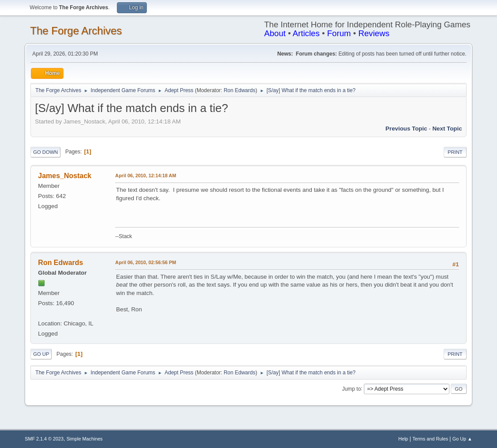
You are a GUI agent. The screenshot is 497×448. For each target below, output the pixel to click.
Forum (339, 33)
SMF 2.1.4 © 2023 (44, 439)
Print (455, 152)
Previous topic (406, 129)
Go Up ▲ (462, 439)
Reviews (374, 33)
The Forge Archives (76, 31)
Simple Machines (85, 439)
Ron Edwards (239, 90)
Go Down (45, 152)
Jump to (352, 388)
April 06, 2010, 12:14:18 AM (146, 175)
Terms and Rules (430, 439)
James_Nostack (65, 176)
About (275, 33)
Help (403, 439)
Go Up (41, 354)
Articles (306, 33)
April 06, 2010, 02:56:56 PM (146, 262)
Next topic (447, 129)
